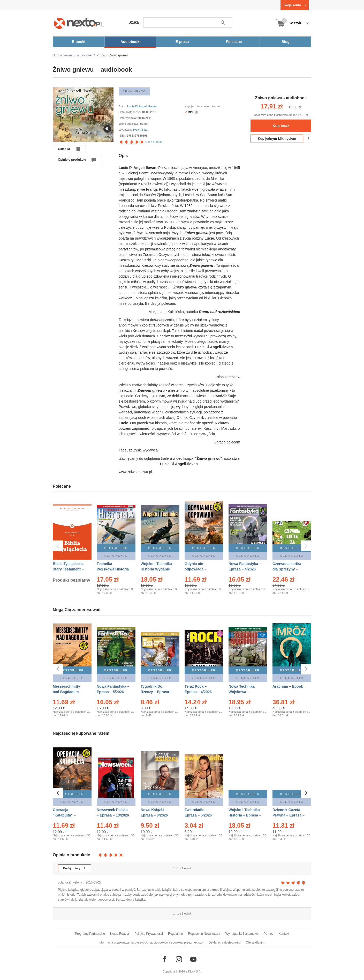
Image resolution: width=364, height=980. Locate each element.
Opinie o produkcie (72, 160)
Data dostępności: (130, 112)
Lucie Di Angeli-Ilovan (142, 106)
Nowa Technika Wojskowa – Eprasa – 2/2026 (242, 689)
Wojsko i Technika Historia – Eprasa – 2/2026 (245, 813)
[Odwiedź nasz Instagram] (179, 959)
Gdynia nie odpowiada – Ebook (196, 569)
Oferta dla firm (256, 942)
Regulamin (175, 934)
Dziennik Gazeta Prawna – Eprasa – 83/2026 (289, 813)
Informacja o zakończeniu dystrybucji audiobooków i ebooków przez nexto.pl (151, 942)
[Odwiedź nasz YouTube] (193, 959)
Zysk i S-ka (140, 130)
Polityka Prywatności (149, 934)
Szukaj (134, 22)
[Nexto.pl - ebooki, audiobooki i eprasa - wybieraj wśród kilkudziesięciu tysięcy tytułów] (79, 23)
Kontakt (284, 934)
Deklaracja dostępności (225, 942)
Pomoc (268, 934)
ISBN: (123, 136)
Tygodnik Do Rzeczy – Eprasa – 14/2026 (156, 689)
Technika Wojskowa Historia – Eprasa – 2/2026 (113, 569)
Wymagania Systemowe (242, 934)
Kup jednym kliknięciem (277, 139)
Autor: (123, 106)
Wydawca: (126, 130)
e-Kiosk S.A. (194, 971)
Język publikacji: (129, 124)
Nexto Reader (120, 934)
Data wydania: (128, 118)
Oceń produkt (141, 142)
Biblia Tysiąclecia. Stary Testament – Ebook (68, 569)
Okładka (64, 149)
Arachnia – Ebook (288, 684)
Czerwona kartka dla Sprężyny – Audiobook (287, 569)
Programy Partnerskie (90, 934)
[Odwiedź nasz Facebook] (164, 959)
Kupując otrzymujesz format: (203, 106)
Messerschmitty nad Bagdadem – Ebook (67, 689)
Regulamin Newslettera (204, 934)
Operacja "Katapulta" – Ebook (64, 813)
